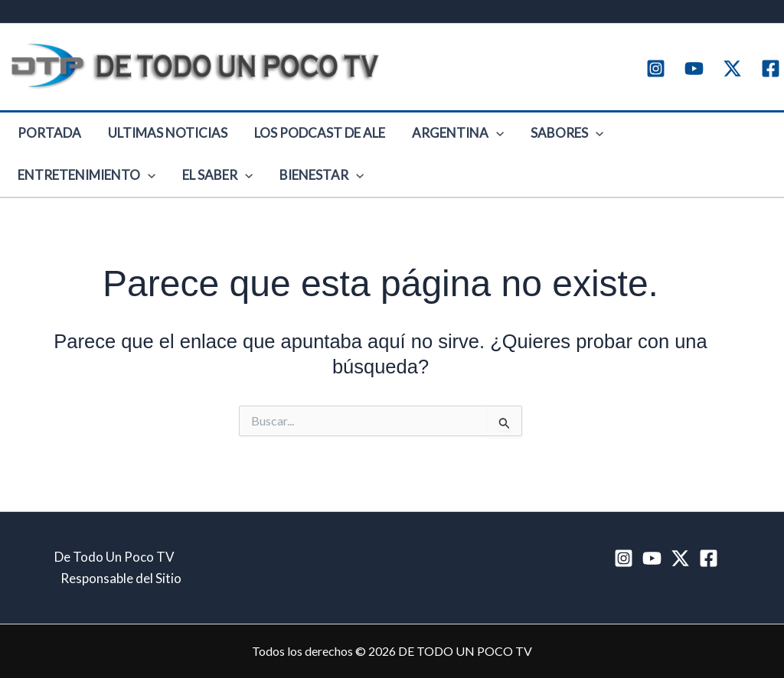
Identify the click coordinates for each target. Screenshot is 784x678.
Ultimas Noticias (150, 139)
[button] (456, 139)
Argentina (417, 139)
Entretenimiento (635, 139)
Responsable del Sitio (121, 578)
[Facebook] (771, 68)
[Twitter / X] (732, 68)
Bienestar (139, 193)
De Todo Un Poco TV (114, 557)
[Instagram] (656, 68)
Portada (43, 139)
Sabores (515, 139)
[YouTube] (694, 68)
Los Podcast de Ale (291, 139)
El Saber (47, 193)
